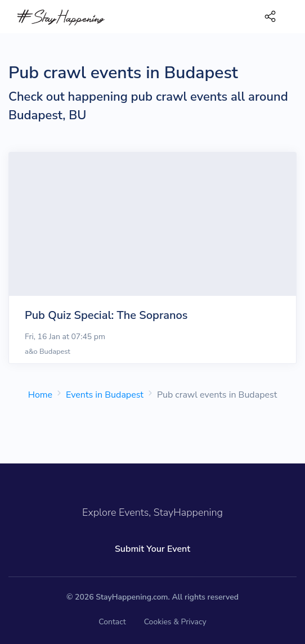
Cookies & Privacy (175, 622)
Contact (112, 622)
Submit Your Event (152, 549)
